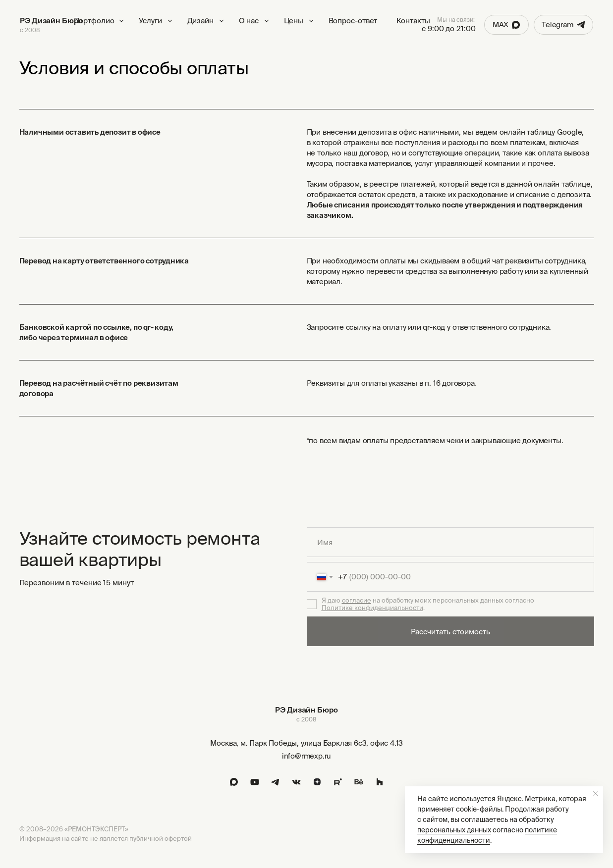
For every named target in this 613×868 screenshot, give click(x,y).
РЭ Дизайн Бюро (51, 21)
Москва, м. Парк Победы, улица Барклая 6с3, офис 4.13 (307, 743)
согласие (357, 600)
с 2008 (30, 30)
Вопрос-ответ (353, 21)
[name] (450, 542)
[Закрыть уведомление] (596, 794)
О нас (249, 21)
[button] (170, 21)
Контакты (413, 21)
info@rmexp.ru (306, 756)
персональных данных (454, 830)
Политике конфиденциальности (372, 608)
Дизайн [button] (200, 21)
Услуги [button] (150, 21)
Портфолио (94, 21)
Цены (294, 21)
